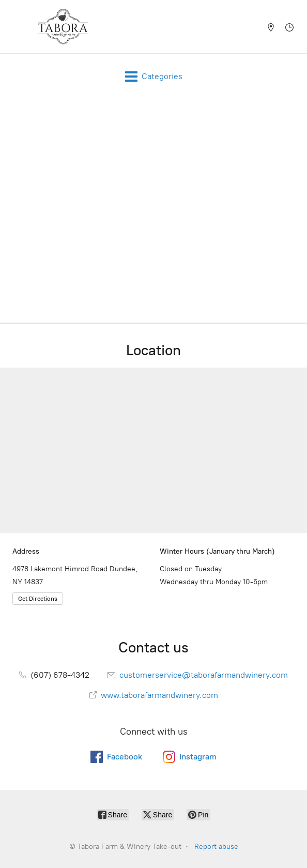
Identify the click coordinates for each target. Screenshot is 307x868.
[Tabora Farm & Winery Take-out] (63, 27)
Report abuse (216, 847)
